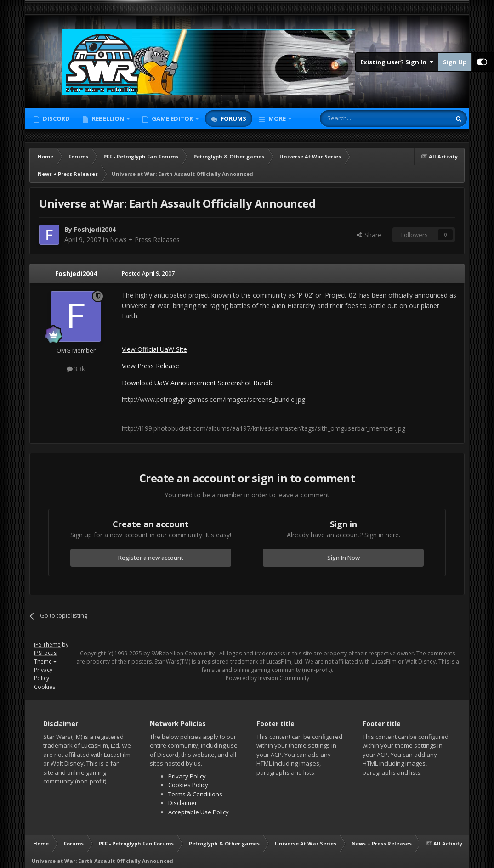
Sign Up (455, 62)
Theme (45, 662)
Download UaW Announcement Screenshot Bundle (198, 383)
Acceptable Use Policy (199, 812)
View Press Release (150, 366)
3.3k (76, 369)
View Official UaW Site (154, 349)
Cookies (45, 687)
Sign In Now (344, 558)
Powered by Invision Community (267, 678)
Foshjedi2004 (76, 273)
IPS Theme (47, 645)
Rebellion (108, 118)
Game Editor (172, 118)
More (277, 118)
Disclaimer (183, 803)
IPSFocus (45, 653)
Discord (56, 118)
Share (369, 235)
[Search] (363, 118)
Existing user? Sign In (397, 62)
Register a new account (151, 558)
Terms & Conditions (195, 794)
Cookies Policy (188, 785)
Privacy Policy (43, 674)
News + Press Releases (145, 240)
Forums (233, 118)
